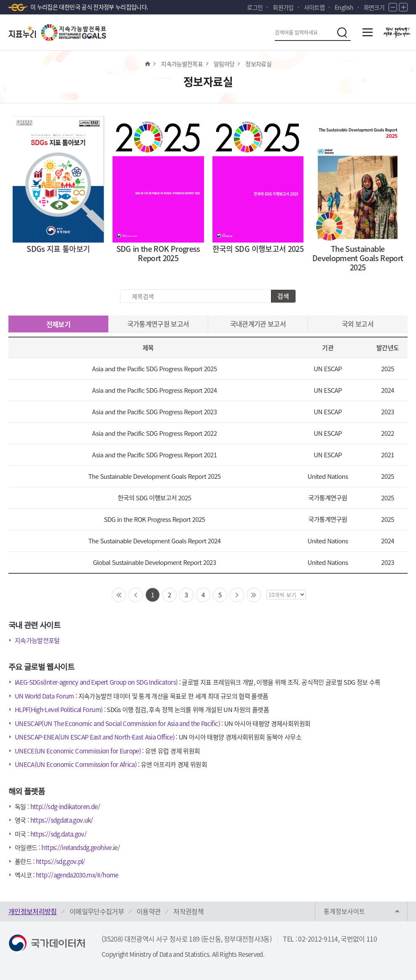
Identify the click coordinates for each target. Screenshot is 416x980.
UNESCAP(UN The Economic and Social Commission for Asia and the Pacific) (117, 724)
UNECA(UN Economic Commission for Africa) (76, 764)
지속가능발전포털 (37, 640)
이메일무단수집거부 (97, 911)
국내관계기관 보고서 (258, 324)
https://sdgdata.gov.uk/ (62, 820)
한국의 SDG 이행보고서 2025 (154, 498)
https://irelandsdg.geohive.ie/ (81, 848)
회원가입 (283, 7)
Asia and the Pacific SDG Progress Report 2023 (155, 412)
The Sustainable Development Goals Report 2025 (154, 476)
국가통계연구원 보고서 (158, 324)
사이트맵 (314, 7)
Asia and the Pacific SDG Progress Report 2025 (155, 369)
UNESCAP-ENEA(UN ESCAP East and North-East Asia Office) (95, 737)
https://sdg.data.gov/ (58, 834)
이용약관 (149, 911)
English (344, 7)
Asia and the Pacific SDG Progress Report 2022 (155, 433)
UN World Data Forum (44, 696)
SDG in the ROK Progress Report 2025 (154, 519)
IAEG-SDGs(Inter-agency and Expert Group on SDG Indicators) (96, 682)
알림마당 (224, 64)
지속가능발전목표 (182, 64)
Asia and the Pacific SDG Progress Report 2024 (155, 390)
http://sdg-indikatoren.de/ (65, 807)
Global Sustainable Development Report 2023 (154, 562)
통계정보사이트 (344, 911)
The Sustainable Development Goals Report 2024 (154, 541)
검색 (283, 296)
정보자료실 (258, 64)
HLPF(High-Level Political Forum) (59, 710)
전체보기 (58, 324)
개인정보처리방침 (33, 911)
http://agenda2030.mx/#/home (77, 875)
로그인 (255, 7)
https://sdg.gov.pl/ (60, 861)
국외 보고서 (358, 324)
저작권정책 (188, 911)
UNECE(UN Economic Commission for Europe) (78, 751)
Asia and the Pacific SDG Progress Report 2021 (155, 455)
